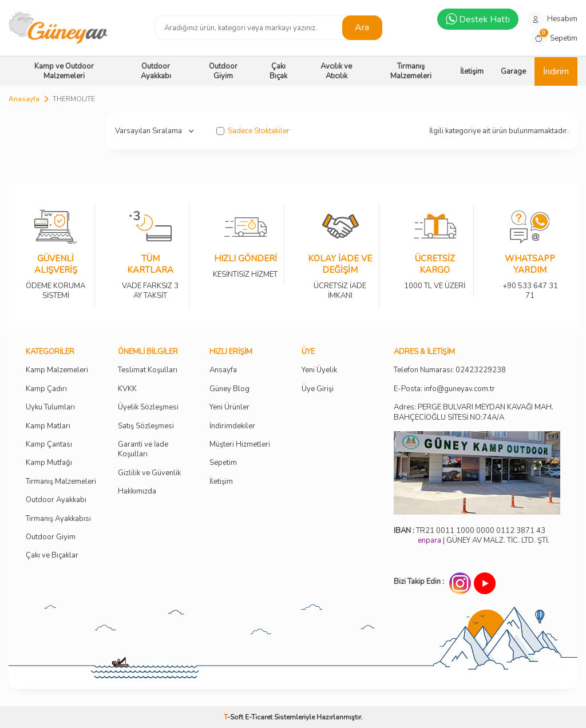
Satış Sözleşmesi (146, 426)
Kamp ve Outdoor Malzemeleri (64, 71)
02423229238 (481, 370)
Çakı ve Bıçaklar (52, 556)
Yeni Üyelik (319, 370)
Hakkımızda (137, 492)
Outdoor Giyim (223, 71)
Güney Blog (229, 389)
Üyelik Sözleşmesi (148, 407)
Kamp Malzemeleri (57, 370)
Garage (513, 71)
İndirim (556, 71)
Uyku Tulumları (50, 407)
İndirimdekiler (232, 426)
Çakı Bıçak (278, 71)
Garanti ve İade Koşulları (143, 449)
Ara (362, 27)
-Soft (234, 717)
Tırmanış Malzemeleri (411, 71)
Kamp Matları (48, 426)
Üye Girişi (318, 389)
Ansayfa (223, 370)
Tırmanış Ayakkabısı (58, 519)
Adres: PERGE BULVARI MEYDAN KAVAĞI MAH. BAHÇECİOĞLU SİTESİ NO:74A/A (474, 412)
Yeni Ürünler (229, 407)
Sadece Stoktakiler (253, 131)
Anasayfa (24, 99)
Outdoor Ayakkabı (156, 71)
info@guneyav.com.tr (460, 389)
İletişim (472, 71)
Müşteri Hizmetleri (240, 445)
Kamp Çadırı (46, 389)
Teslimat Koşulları (148, 370)
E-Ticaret (259, 717)
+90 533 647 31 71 (530, 283)
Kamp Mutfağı (49, 463)
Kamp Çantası (49, 445)
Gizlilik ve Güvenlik (149, 473)
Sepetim (223, 463)
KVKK (127, 389)
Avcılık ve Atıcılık (336, 71)
